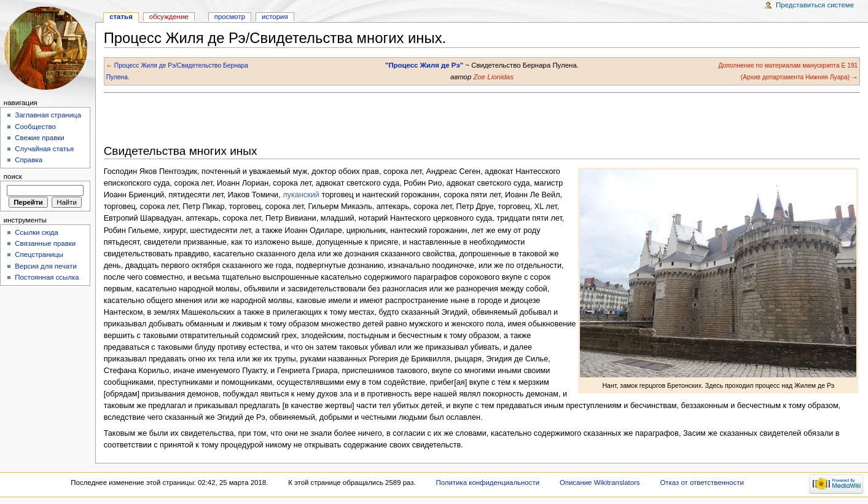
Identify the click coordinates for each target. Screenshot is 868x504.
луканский (301, 195)
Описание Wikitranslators (600, 482)
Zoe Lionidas (493, 77)
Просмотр (230, 17)
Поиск (13, 176)
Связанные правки (45, 243)
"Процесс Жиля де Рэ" (424, 65)
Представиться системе (815, 5)
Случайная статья (44, 149)
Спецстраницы (39, 254)
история (275, 17)
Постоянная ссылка (47, 277)
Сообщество (35, 127)
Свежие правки (40, 138)
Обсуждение (169, 17)
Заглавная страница (48, 115)
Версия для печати (46, 266)
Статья (121, 17)
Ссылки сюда (37, 232)
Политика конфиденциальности (488, 482)
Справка (29, 160)
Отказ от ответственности (702, 482)
